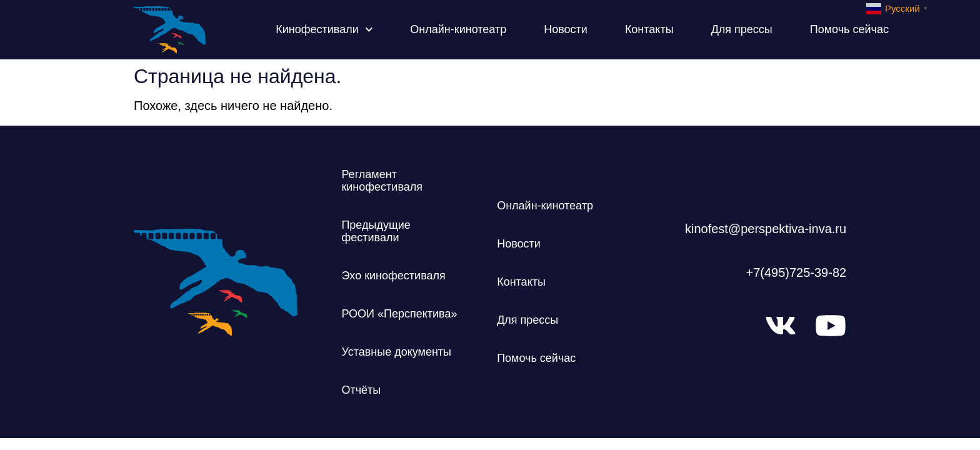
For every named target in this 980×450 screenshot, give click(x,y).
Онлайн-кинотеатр (458, 29)
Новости (566, 29)
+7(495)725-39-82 (796, 272)
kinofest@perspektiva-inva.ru (766, 229)
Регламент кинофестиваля (382, 181)
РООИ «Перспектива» (399, 314)
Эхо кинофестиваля (393, 276)
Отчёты (361, 390)
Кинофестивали (324, 30)
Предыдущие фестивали (376, 231)
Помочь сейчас (849, 29)
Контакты (649, 29)
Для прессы (742, 29)
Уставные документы (396, 352)
